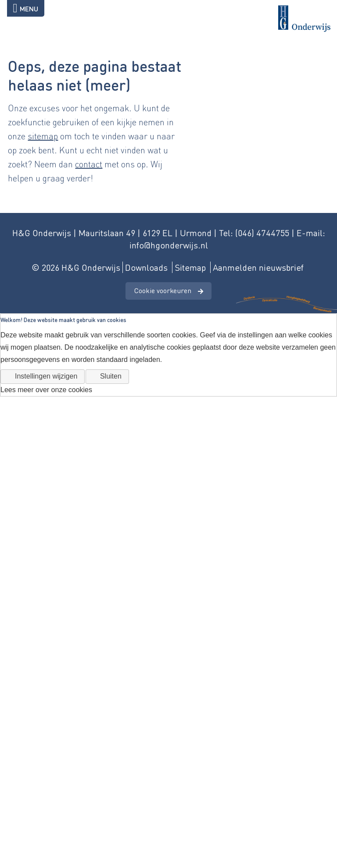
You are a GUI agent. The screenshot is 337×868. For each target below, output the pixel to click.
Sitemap (190, 267)
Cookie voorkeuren (163, 290)
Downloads (146, 267)
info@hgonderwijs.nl (169, 245)
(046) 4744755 (262, 233)
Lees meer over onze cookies (46, 390)
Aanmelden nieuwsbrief (258, 267)
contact (89, 164)
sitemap (43, 136)
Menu (26, 8)
